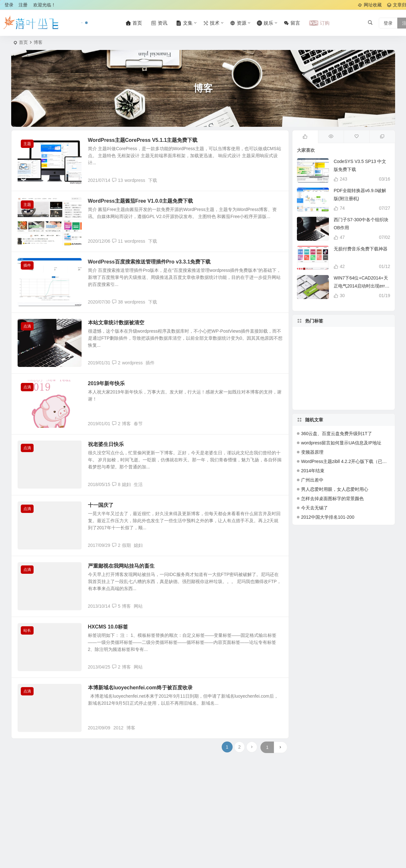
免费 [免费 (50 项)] (318, 375)
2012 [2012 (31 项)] (328, 349)
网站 (138, 606)
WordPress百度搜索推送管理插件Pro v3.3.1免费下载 (149, 262)
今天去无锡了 (314, 508)
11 (118, 241)
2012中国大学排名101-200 (328, 517)
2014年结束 (313, 471)
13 (118, 180)
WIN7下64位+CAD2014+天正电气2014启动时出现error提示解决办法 (361, 286)
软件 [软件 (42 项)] (320, 353)
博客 (126, 424)
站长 (27, 630)
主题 (27, 144)
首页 (23, 42)
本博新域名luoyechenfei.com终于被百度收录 (140, 688)
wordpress (135, 180)
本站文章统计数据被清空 (116, 323)
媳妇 (126, 484)
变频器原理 (312, 452)
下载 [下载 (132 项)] (369, 375)
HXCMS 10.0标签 (108, 627)
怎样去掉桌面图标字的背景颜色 (332, 499)
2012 (119, 728)
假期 (126, 545)
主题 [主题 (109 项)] (334, 355)
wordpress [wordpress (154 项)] (347, 344)
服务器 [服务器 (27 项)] (334, 391)
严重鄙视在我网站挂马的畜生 (121, 566)
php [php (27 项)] (323, 388)
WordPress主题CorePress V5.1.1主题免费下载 (143, 140)
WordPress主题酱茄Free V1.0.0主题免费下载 (141, 201)
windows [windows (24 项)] (336, 383)
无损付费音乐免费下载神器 (361, 249)
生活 (138, 484)
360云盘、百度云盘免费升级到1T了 (337, 434)
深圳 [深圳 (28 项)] (357, 390)
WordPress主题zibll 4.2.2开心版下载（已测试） (348, 461)
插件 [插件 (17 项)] (342, 374)
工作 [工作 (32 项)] (368, 356)
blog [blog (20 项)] (362, 366)
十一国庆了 (101, 505)
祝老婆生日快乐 (106, 444)
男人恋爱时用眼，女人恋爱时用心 (335, 489)
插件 (27, 265)
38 (118, 302)
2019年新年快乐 (107, 383)
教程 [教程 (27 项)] (317, 367)
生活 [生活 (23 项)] (338, 341)
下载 (153, 180)
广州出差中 (312, 480)
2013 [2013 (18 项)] (359, 347)
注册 (23, 5)
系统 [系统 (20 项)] (344, 397)
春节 (138, 424)
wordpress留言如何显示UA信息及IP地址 (341, 443)
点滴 (27, 326)
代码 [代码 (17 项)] (339, 364)
